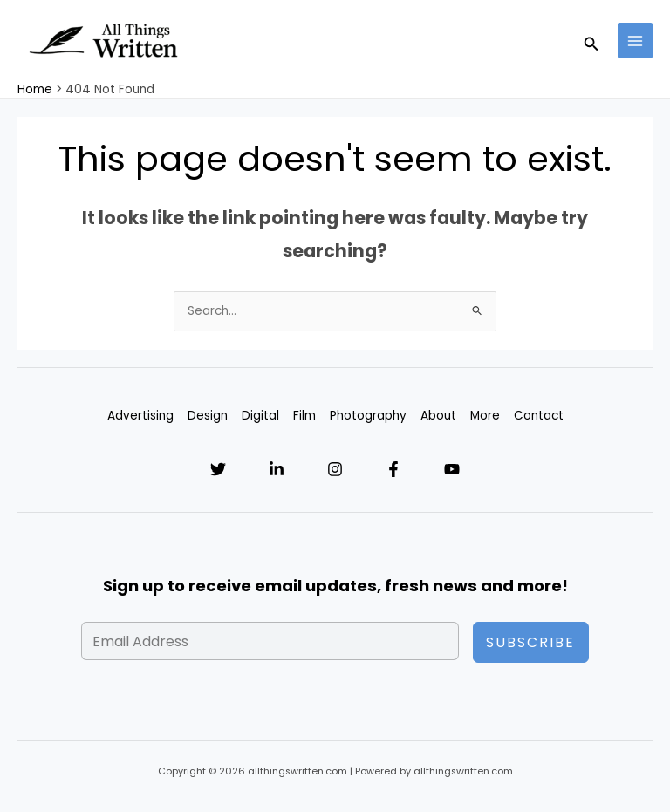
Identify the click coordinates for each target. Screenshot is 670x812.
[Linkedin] (276, 470)
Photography (368, 417)
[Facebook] (394, 470)
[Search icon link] (591, 41)
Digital (260, 417)
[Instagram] (335, 470)
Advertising (140, 417)
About (438, 417)
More (485, 417)
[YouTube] (454, 470)
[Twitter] (216, 470)
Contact (539, 417)
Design (208, 417)
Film (304, 417)
